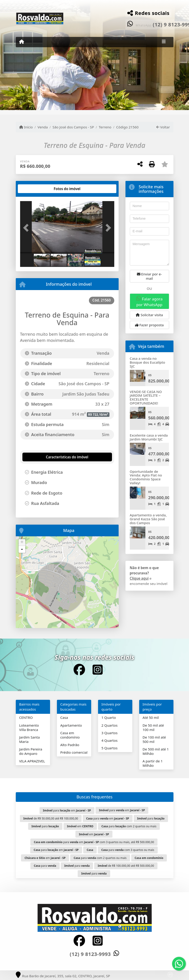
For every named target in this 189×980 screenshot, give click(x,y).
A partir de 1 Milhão (153, 763)
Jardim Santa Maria (29, 739)
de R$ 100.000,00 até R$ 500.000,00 (126, 866)
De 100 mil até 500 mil (154, 739)
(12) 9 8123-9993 (90, 954)
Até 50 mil (151, 717)
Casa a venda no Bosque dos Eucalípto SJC (148, 362)
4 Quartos (110, 740)
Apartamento (71, 725)
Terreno (105, 127)
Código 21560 (127, 127)
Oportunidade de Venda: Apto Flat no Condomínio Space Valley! (146, 477)
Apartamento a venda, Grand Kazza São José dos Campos (148, 519)
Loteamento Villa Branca (29, 727)
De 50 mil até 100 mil (153, 727)
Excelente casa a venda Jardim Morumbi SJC (149, 437)
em (80, 826)
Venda (43, 127)
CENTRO (26, 717)
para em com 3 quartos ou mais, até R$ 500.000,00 (94, 842)
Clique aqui (139, 578)
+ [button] (22, 543)
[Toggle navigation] (164, 42)
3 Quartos (110, 733)
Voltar (163, 127)
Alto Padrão (70, 745)
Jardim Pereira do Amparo (31, 751)
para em (67, 810)
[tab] (35, 189)
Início (26, 127)
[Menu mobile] (22, 42)
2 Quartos (110, 725)
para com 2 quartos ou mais (129, 826)
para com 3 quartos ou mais (128, 850)
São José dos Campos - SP (73, 127)
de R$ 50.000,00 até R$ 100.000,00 (51, 818)
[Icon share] (79, 670)
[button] (27, 228)
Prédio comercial (74, 752)
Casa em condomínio (70, 735)
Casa (64, 717)
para (151, 818)
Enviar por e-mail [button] (149, 276)
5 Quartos (110, 748)
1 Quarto (109, 717)
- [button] (22, 549)
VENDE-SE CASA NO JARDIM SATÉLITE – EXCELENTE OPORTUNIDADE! (146, 397)
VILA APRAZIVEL (32, 761)
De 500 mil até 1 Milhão (156, 751)
